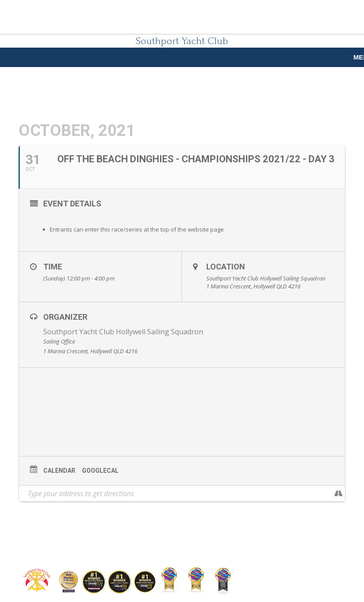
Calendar (59, 471)
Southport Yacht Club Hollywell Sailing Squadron (123, 332)
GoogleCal (100, 471)
